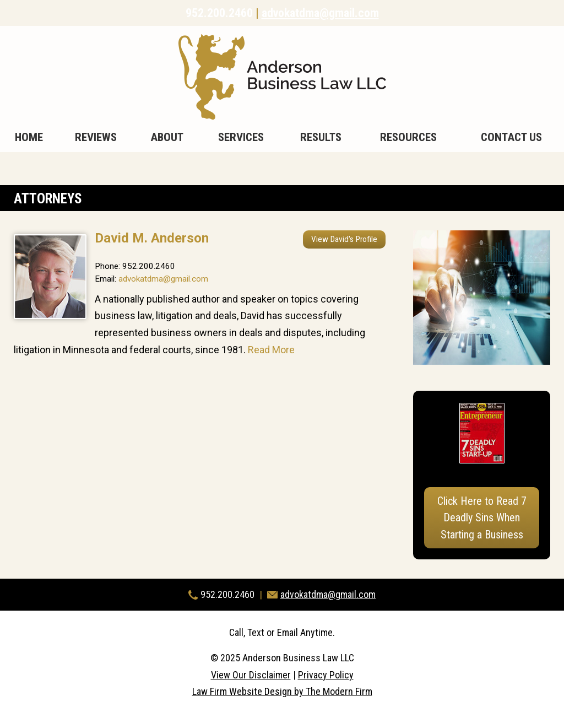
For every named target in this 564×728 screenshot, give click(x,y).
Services (241, 137)
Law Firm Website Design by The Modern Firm (282, 691)
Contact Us (511, 137)
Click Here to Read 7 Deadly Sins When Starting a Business (482, 518)
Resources (408, 137)
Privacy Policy (326, 675)
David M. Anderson (152, 238)
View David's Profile (344, 239)
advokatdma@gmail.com (320, 13)
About (167, 137)
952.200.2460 (219, 13)
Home (29, 137)
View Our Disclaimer (251, 675)
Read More (271, 350)
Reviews (96, 137)
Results (321, 137)
